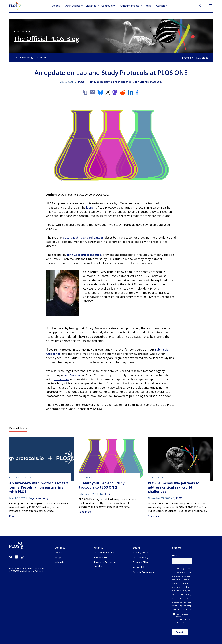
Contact (42, 58)
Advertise (60, 562)
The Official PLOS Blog (47, 39)
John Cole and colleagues (84, 255)
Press (148, 6)
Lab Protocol (72, 375)
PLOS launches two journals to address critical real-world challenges (174, 487)
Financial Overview (104, 553)
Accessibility (140, 567)
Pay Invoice (100, 557)
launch (91, 207)
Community (108, 6)
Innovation (96, 82)
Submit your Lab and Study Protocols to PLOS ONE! (102, 485)
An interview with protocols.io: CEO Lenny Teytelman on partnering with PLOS (39, 487)
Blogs (58, 557)
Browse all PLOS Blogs (192, 58)
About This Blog (23, 58)
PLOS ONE (156, 82)
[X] (108, 92)
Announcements (130, 6)
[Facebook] (137, 92)
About (56, 6)
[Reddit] (123, 92)
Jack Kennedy (40, 498)
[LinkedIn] (131, 92)
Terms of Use (141, 562)
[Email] (92, 92)
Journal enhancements (118, 82)
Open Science (73, 6)
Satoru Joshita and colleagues (83, 238)
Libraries (91, 6)
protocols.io (61, 379)
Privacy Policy (141, 553)
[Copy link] (85, 92)
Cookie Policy (141, 557)
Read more (16, 516)
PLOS (81, 82)
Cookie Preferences (144, 572)
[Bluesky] (100, 92)
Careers (161, 6)
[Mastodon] (115, 92)
